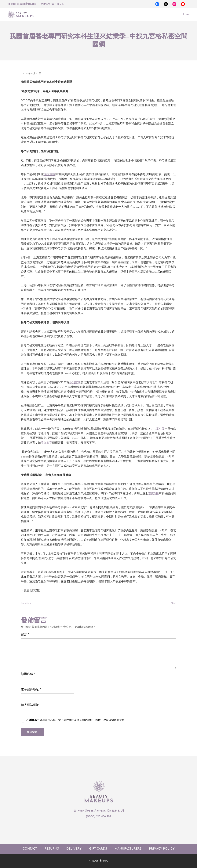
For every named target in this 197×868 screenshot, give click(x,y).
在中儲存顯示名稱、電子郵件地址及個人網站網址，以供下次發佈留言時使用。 (77, 720)
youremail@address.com (22, 4)
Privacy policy (162, 849)
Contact (30, 849)
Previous (26, 603)
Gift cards (98, 849)
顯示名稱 (28, 674)
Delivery (74, 849)
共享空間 (159, 429)
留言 (25, 635)
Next (173, 603)
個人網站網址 (30, 705)
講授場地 (49, 175)
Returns (52, 849)
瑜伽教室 (46, 443)
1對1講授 (153, 494)
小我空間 (75, 383)
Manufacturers (128, 849)
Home (185, 14)
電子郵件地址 (31, 690)
